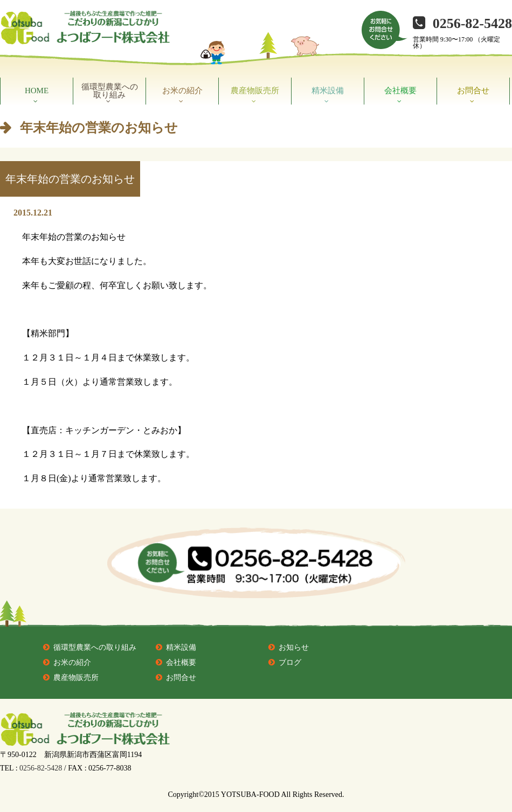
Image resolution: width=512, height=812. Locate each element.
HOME (37, 91)
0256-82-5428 (472, 23)
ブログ (290, 662)
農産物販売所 (255, 91)
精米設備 (328, 91)
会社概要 (400, 91)
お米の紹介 (182, 91)
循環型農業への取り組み (110, 91)
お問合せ (473, 91)
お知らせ (294, 647)
